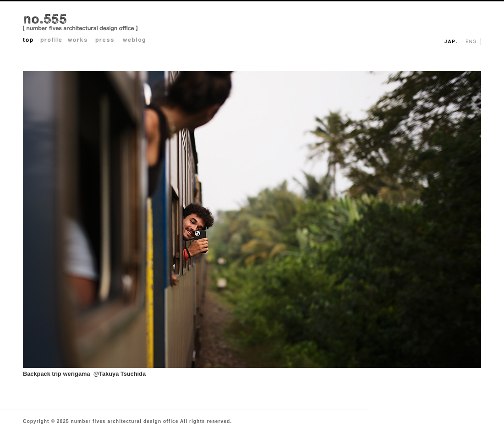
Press (109, 41)
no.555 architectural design (80, 23)
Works (82, 41)
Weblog (137, 41)
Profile (54, 41)
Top (32, 41)
